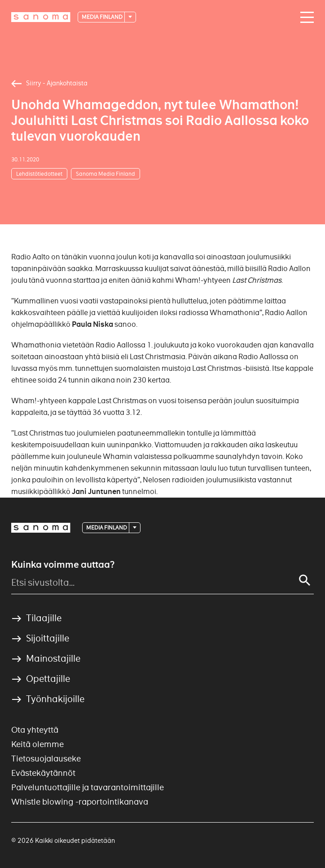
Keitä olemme (37, 744)
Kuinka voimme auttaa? (63, 565)
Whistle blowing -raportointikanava (80, 802)
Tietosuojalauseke (46, 759)
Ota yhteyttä (35, 730)
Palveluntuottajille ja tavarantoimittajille (88, 787)
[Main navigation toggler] (305, 18)
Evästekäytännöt (43, 773)
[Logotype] (41, 17)
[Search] (305, 580)
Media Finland (103, 17)
